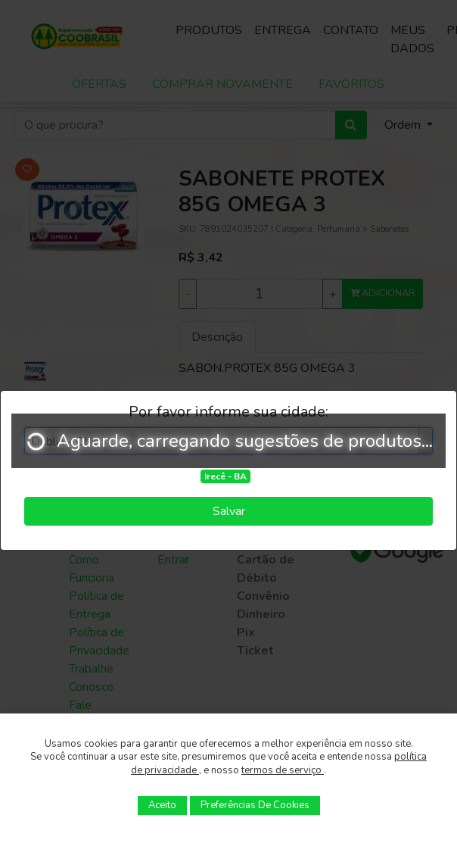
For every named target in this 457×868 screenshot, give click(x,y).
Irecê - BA (225, 476)
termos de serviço (283, 770)
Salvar (229, 511)
